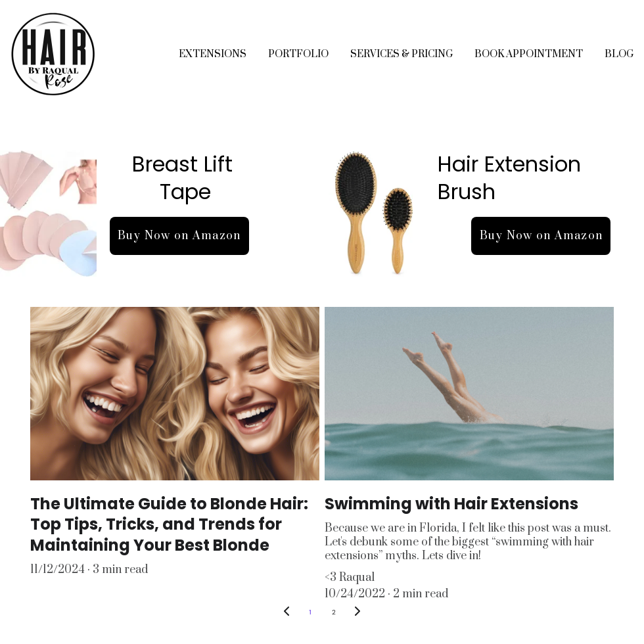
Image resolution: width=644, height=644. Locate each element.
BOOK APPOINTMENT (529, 54)
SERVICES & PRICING (402, 54)
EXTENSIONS (213, 54)
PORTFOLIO (298, 54)
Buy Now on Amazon (179, 236)
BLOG (619, 54)
